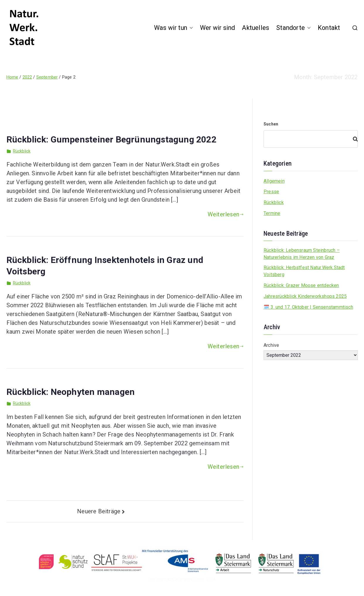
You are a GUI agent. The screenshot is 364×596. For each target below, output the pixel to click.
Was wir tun (174, 28)
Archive (271, 345)
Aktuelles (256, 28)
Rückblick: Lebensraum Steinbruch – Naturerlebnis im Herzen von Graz (302, 254)
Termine (272, 213)
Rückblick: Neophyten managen (71, 392)
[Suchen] (353, 139)
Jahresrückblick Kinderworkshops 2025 (305, 296)
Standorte (293, 28)
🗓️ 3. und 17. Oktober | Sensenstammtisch (308, 307)
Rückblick (22, 151)
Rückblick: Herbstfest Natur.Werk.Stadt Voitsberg (304, 271)
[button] (190, 28)
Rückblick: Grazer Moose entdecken (301, 285)
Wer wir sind (217, 28)
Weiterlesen (226, 214)
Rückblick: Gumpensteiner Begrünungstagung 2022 (111, 139)
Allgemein (274, 181)
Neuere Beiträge (99, 511)
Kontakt (329, 28)
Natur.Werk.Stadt (188, 580)
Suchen (271, 124)
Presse (271, 192)
